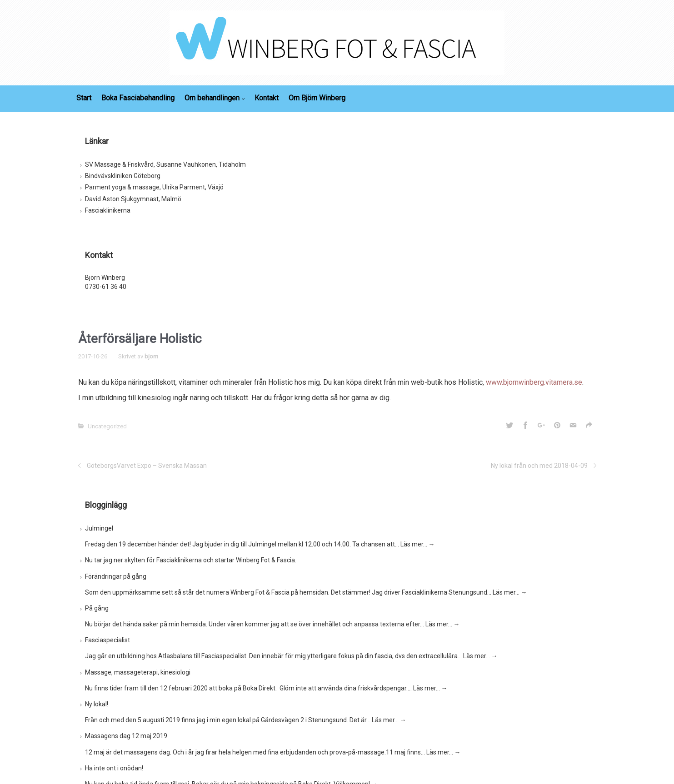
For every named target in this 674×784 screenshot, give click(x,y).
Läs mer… (418, 544)
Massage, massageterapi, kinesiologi (138, 672)
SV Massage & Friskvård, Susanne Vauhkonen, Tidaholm (165, 164)
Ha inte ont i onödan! (114, 768)
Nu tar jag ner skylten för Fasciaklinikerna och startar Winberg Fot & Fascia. (191, 560)
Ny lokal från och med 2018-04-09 (539, 466)
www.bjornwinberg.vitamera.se (534, 382)
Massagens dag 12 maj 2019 (126, 736)
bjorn (151, 356)
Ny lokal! (97, 704)
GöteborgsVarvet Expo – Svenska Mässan (147, 466)
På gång (97, 608)
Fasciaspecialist (107, 640)
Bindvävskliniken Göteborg (123, 176)
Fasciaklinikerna (108, 210)
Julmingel (99, 528)
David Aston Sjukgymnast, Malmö (133, 199)
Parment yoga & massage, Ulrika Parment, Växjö (154, 187)
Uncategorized (107, 426)
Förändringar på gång (116, 576)
